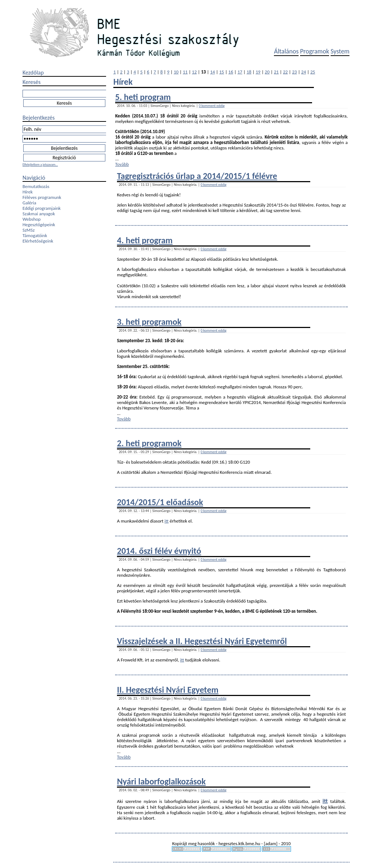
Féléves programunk (42, 197)
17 (240, 72)
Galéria (29, 203)
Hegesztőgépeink (39, 225)
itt (167, 521)
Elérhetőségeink (38, 241)
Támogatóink (35, 235)
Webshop (32, 219)
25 (313, 72)
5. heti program (143, 97)
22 (285, 72)
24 (304, 72)
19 (258, 72)
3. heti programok (149, 322)
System (340, 51)
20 (267, 72)
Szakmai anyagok (39, 214)
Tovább (122, 164)
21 (276, 72)
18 (249, 72)
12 (194, 72)
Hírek (28, 192)
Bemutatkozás (36, 186)
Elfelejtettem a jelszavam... (40, 165)
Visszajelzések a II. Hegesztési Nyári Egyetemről (202, 641)
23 (294, 72)
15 (222, 72)
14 (212, 72)
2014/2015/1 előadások (160, 502)
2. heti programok (149, 443)
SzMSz (29, 230)
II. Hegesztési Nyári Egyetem (168, 690)
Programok (315, 51)
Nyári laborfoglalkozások (161, 781)
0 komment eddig (212, 106)
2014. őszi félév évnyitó (159, 551)
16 (231, 72)
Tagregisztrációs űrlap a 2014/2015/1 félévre (197, 176)
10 (176, 72)
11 (185, 72)
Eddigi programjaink (42, 208)
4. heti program (145, 240)
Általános (286, 51)
